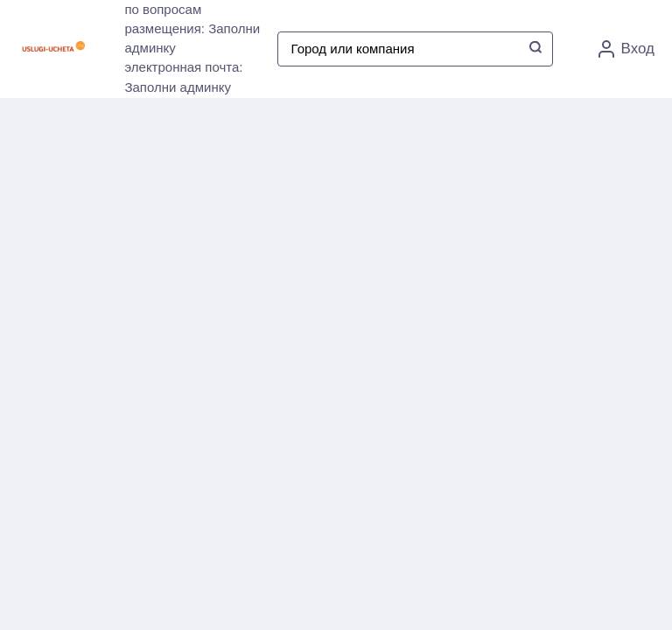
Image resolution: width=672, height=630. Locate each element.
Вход (626, 49)
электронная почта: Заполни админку (183, 77)
